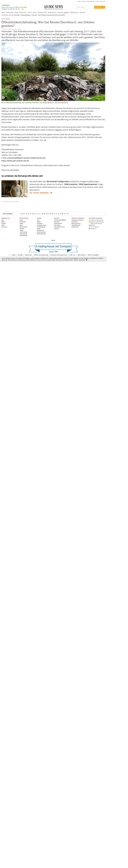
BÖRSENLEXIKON (91, 1)
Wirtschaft (22, 222)
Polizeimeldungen (25, 15)
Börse (21, 220)
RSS (97, 1)
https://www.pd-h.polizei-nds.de (15, 161)
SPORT (35, 12)
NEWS (3, 12)
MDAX (3, 222)
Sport (21, 225)
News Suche (98, 7)
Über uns (72, 255)
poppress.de (75, 227)
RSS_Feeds (57, 225)
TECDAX (4, 223)
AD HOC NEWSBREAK (60, 220)
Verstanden (82, 260)
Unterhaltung (23, 232)
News (14, 255)
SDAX (3, 225)
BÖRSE (16, 12)
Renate (8, 19)
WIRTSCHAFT (23, 12)
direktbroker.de (76, 225)
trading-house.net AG (77, 220)
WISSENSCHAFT (52, 12)
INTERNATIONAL (74, 12)
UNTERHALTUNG (42, 12)
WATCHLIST (103, 1)
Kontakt (56, 229)
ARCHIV (79, 1)
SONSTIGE (82, 12)
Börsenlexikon (8, 214)
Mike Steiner (82, 255)
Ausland (22, 229)
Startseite (17, 15)
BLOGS (84, 1)
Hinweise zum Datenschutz (59, 255)
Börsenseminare (41, 234)
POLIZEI (66, 12)
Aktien (39, 229)
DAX (3, 220)
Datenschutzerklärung (41, 255)
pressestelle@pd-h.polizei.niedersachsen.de (26, 158)
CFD (38, 220)
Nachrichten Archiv (60, 227)
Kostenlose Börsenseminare (76, 223)
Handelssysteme (42, 225)
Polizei (21, 230)
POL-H (3, 19)
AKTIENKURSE (10, 12)
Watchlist (57, 222)
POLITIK (30, 12)
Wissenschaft (23, 227)
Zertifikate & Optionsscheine (41, 231)
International (23, 234)
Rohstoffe (40, 223)
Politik (21, 223)
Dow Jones (4, 227)
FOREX (39, 222)
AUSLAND (60, 12)
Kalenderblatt (23, 235)
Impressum (28, 255)
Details (76, 260)
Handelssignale (41, 227)
